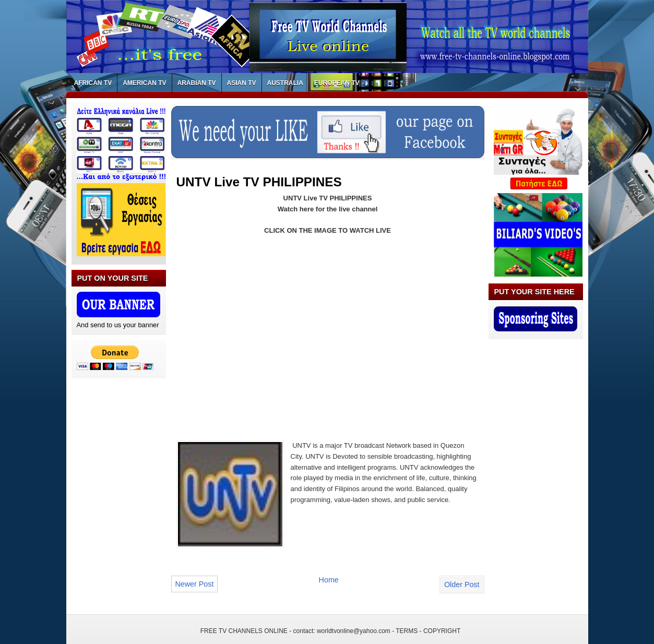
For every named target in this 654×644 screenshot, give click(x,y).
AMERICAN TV (144, 83)
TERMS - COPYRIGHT (428, 631)
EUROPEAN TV (337, 83)
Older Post (462, 585)
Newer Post (195, 584)
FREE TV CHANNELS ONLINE (244, 631)
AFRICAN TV (93, 83)
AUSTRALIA (285, 83)
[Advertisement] (264, 331)
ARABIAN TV (197, 83)
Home (329, 580)
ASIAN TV (242, 83)
